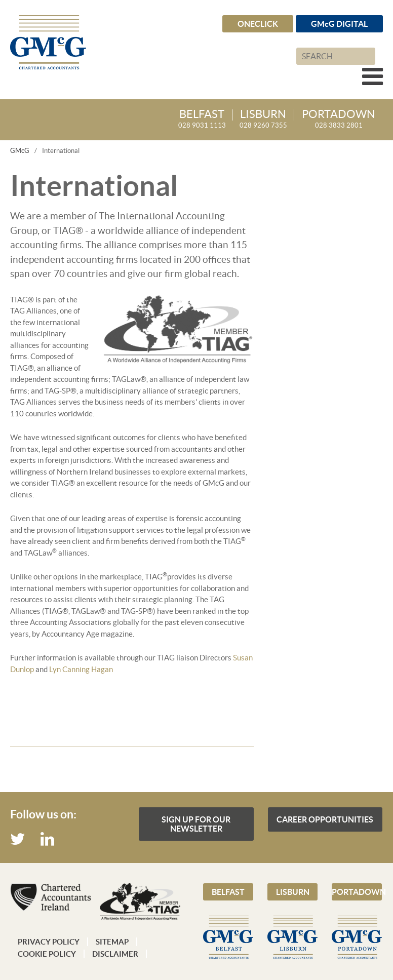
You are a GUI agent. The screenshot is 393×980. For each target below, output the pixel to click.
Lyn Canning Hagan (81, 669)
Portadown (357, 892)
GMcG (20, 151)
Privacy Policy (49, 942)
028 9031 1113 (202, 119)
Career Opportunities (325, 819)
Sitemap (112, 942)
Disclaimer (115, 954)
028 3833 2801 (339, 119)
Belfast (228, 892)
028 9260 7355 (263, 119)
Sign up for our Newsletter (196, 824)
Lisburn (293, 892)
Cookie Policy (47, 954)
